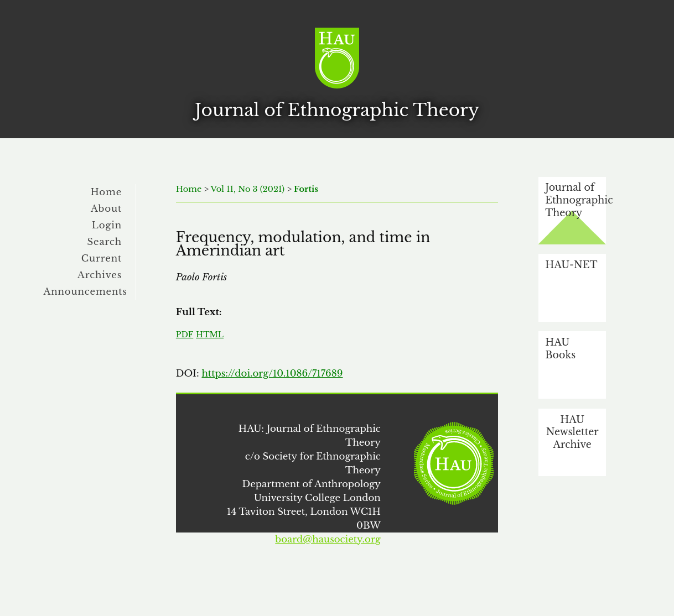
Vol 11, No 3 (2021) (248, 189)
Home (107, 192)
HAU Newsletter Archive (572, 432)
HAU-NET (571, 265)
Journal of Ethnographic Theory (576, 200)
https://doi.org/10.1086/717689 (272, 373)
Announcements (85, 291)
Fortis (306, 189)
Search (104, 242)
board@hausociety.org (328, 539)
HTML (210, 335)
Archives (100, 275)
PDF (185, 335)
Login (107, 225)
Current (102, 258)
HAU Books (560, 349)
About (106, 208)
